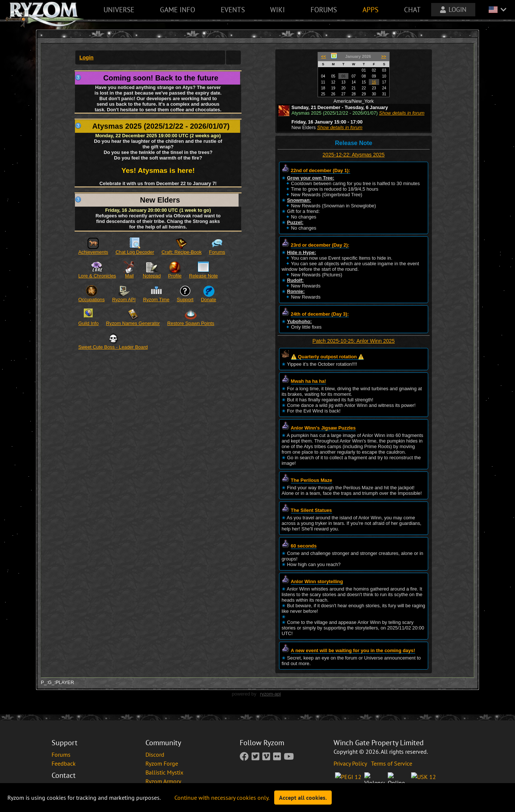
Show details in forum (402, 113)
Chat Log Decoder (135, 252)
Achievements (93, 252)
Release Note (203, 276)
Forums (217, 252)
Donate (208, 300)
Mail (129, 276)
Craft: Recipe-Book (181, 252)
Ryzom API (124, 300)
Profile (175, 276)
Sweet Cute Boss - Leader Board (113, 347)
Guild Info (88, 323)
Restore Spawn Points (191, 323)
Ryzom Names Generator (133, 323)
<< (324, 56)
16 (374, 82)
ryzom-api (270, 694)
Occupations (91, 300)
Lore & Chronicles (97, 276)
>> (384, 56)
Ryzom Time (156, 300)
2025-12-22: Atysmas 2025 (353, 155)
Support (185, 300)
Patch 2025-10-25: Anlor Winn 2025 (354, 341)
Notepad (152, 276)
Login (86, 57)
